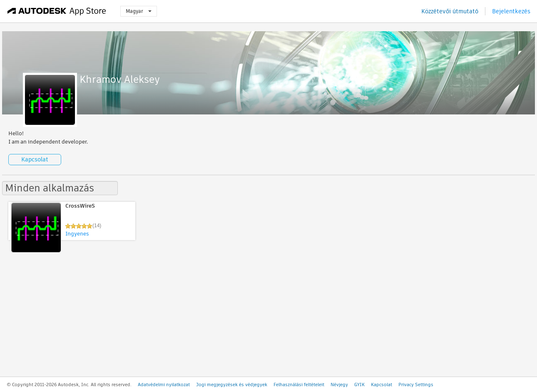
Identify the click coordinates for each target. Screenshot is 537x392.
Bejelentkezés (511, 11)
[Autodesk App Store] (57, 11)
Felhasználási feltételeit (299, 385)
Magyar (139, 11)
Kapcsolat (35, 159)
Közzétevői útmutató (450, 11)
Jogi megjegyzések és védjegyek (232, 385)
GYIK (359, 385)
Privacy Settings (416, 385)
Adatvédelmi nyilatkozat (164, 385)
